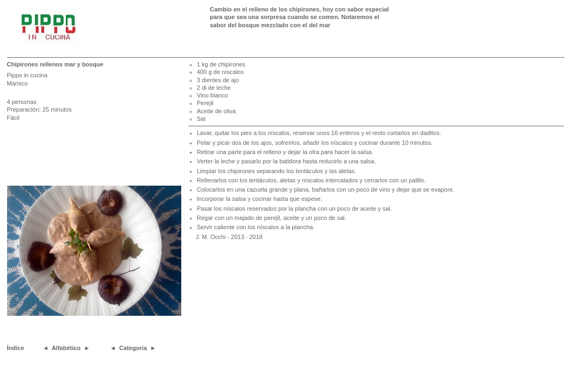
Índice (16, 348)
